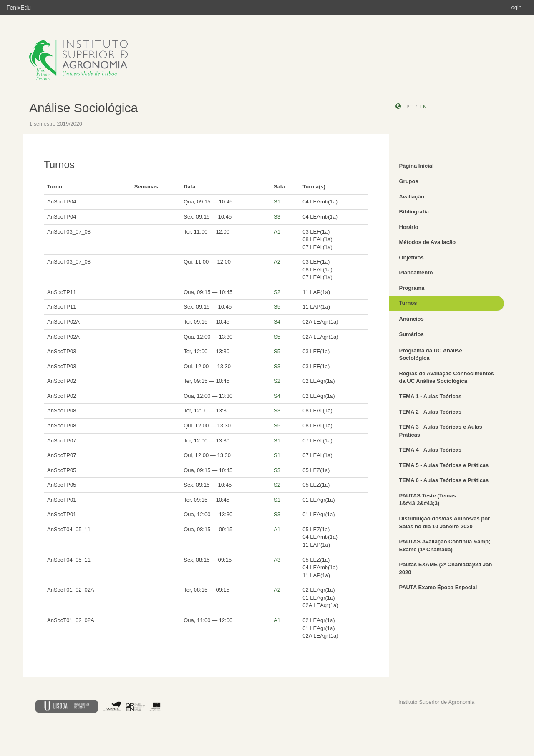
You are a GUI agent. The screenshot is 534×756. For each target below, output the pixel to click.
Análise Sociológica (83, 108)
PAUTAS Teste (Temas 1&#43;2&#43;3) (428, 500)
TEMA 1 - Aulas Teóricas (431, 396)
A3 (277, 560)
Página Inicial (417, 166)
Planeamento (416, 273)
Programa (412, 288)
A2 (277, 262)
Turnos (408, 303)
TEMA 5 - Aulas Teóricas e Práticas (444, 465)
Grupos (409, 181)
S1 (277, 202)
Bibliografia (414, 212)
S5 (277, 307)
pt (409, 107)
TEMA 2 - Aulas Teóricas (431, 412)
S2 (277, 292)
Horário (409, 227)
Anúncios (412, 319)
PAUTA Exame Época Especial (438, 587)
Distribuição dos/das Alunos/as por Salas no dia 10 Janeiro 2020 (445, 522)
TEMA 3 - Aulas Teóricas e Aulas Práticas (441, 431)
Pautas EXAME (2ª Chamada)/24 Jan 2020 (446, 568)
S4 (277, 322)
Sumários (412, 334)
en (423, 107)
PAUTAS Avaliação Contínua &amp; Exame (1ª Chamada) (445, 545)
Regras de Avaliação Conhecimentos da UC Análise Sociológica (447, 377)
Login (515, 7)
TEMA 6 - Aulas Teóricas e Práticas (444, 480)
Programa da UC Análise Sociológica (431, 354)
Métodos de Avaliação (428, 242)
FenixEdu (19, 8)
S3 (277, 217)
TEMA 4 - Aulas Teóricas (431, 450)
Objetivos (412, 257)
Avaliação (412, 197)
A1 (277, 232)
